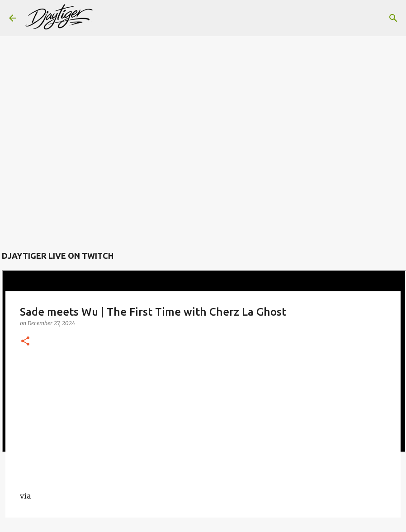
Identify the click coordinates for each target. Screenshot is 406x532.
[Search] (106, 18)
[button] (25, 342)
